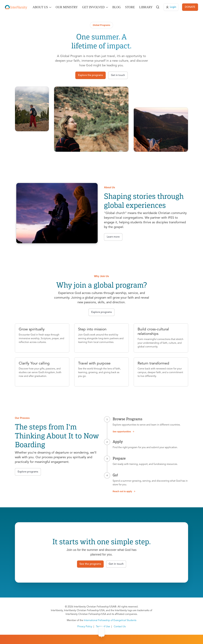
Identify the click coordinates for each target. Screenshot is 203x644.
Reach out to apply (124, 491)
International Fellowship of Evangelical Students (110, 620)
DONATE (190, 7)
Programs (87, 631)
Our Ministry (67, 7)
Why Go (103, 631)
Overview (71, 631)
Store (130, 7)
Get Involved (93, 7)
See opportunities (124, 432)
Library (146, 7)
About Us (40, 7)
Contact (134, 631)
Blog (117, 7)
